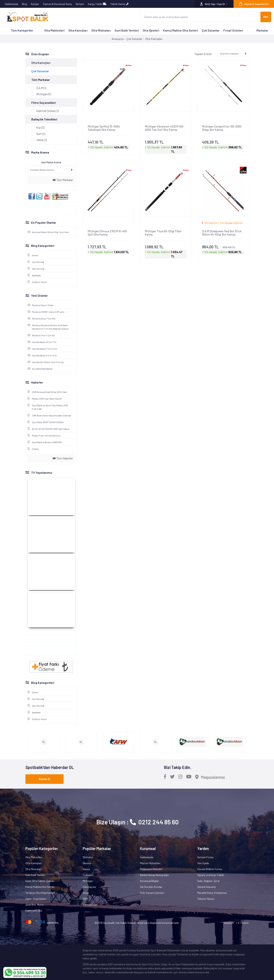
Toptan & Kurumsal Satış (57, 4)
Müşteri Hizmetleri (150, 863)
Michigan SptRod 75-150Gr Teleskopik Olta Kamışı (104, 128)
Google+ (32, 639)
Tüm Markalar (63, 180)
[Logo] (26, 17)
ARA (266, 17)
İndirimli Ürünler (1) (48, 111)
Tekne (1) (42, 140)
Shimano (88, 857)
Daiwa (86, 869)
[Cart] (254, 4)
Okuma (87, 863)
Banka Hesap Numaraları (154, 875)
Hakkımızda (11, 4)
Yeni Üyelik (203, 863)
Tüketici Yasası (206, 899)
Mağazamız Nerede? (151, 869)
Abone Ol (44, 779)
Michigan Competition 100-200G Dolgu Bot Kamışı (222, 128)
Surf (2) (41, 134)
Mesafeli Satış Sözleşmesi (212, 893)
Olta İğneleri (151, 30)
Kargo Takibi (97, 4)
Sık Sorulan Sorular (151, 887)
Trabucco (88, 875)
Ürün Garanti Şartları (152, 893)
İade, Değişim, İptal (208, 881)
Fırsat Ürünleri (233, 30)
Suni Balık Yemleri (127, 30)
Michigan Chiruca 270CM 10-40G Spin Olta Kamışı (107, 233)
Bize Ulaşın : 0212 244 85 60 (138, 822)
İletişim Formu (205, 857)
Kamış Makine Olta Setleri (181, 30)
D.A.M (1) (41, 88)
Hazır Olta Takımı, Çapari (40, 881)
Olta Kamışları (78, 30)
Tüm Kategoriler (22, 30)
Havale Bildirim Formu (210, 869)
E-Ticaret (243, 923)
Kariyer (35, 4)
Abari (86, 893)
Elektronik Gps (34, 911)
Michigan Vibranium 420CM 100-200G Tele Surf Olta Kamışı (164, 128)
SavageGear (90, 905)
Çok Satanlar (211, 30)
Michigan (88, 881)
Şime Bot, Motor (35, 905)
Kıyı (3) (40, 128)
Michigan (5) (44, 94)
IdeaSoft (229, 923)
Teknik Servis (120, 4)
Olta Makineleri (54, 30)
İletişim (80, 4)
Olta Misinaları (101, 30)
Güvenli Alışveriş (207, 887)
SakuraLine (89, 887)
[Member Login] (214, 4)
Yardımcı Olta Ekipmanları (40, 893)
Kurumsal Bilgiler (149, 881)
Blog (25, 4)
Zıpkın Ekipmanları (36, 899)
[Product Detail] (108, 118)
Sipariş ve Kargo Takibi (211, 875)
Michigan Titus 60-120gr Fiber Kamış (163, 233)
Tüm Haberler (63, 458)
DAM (85, 899)
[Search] (200, 17)
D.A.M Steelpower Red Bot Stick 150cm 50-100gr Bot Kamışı (222, 233)
